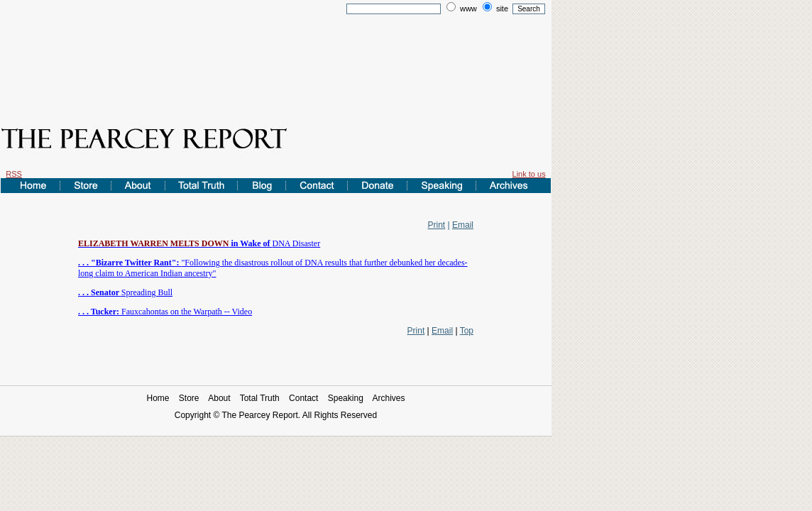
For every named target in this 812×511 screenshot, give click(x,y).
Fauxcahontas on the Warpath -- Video (165, 312)
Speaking (346, 398)
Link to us (529, 174)
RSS (14, 174)
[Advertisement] (276, 59)
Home (158, 398)
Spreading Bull (125, 292)
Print (437, 225)
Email (463, 225)
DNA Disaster (199, 243)
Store (189, 398)
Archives (389, 398)
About (219, 398)
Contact (303, 398)
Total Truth (260, 398)
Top (467, 331)
